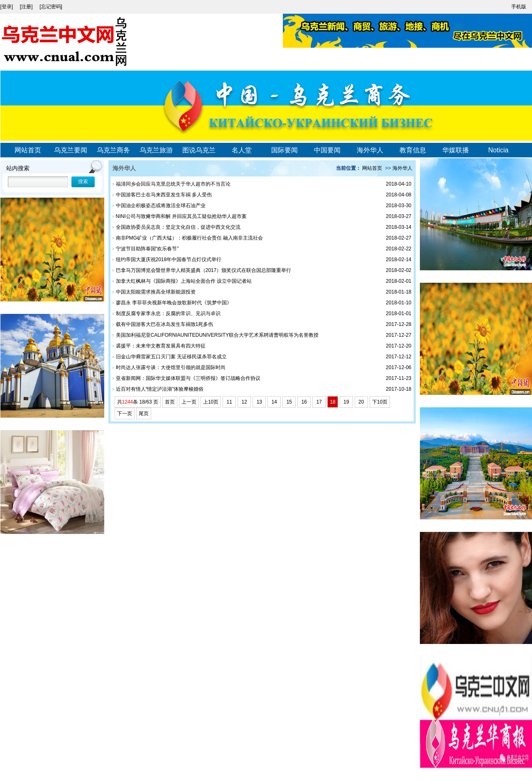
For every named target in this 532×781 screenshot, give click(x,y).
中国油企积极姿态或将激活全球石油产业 (161, 206)
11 (229, 402)
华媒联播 (456, 150)
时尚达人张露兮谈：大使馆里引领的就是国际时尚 (171, 367)
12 (244, 402)
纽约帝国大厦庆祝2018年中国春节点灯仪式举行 (169, 260)
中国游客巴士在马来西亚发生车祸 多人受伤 (164, 195)
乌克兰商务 (113, 150)
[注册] (27, 7)
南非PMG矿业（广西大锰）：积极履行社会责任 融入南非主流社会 (190, 238)
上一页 (189, 402)
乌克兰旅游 (156, 150)
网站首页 (28, 150)
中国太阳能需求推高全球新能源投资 (156, 292)
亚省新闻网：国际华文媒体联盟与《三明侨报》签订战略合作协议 (188, 378)
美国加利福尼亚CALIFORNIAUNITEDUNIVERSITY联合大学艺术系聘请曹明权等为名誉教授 (217, 335)
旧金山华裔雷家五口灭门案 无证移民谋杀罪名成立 (171, 357)
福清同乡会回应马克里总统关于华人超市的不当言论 (173, 184)
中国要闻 (327, 150)
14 (274, 402)
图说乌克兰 (199, 150)
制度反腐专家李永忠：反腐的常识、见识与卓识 (168, 313)
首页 (170, 402)
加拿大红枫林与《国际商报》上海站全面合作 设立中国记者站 (184, 281)
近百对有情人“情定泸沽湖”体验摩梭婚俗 (160, 389)
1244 (128, 402)
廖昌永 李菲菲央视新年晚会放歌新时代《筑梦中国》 (174, 303)
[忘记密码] (51, 7)
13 (259, 402)
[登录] (7, 7)
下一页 (125, 414)
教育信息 (413, 150)
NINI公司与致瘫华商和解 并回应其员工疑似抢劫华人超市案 (181, 216)
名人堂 (242, 150)
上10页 (211, 402)
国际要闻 (284, 150)
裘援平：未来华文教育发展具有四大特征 (161, 346)
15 (289, 402)
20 (361, 402)
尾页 (144, 414)
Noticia (499, 150)
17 (319, 402)
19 (346, 402)
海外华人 (370, 150)
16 (304, 402)
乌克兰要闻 (71, 150)
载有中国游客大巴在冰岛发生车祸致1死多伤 (165, 324)
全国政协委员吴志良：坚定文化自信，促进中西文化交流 (178, 227)
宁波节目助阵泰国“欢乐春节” (147, 249)
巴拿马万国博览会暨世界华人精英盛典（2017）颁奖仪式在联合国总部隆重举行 (204, 270)
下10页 (380, 402)
